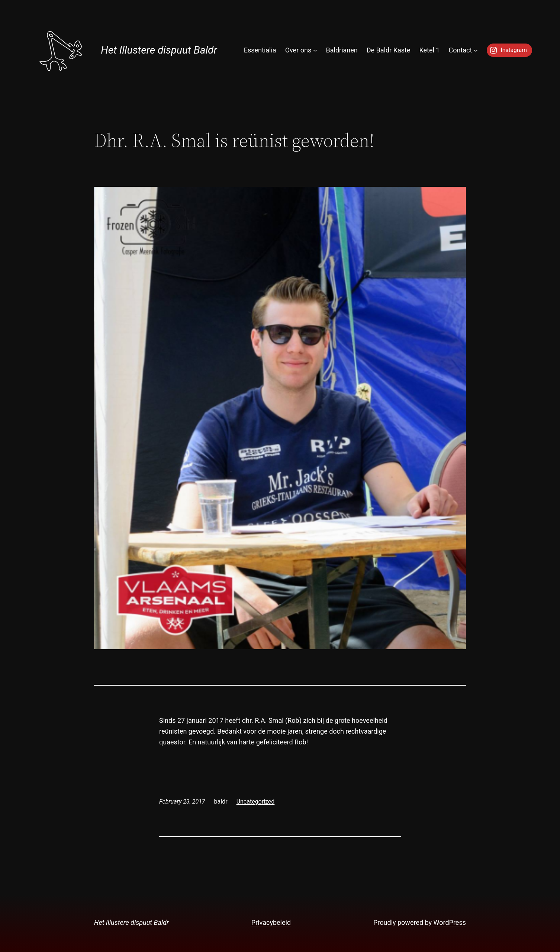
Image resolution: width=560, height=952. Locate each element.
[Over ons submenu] (315, 50)
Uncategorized (256, 802)
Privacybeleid (271, 922)
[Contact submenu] (476, 50)
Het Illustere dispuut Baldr (159, 50)
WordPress (450, 922)
